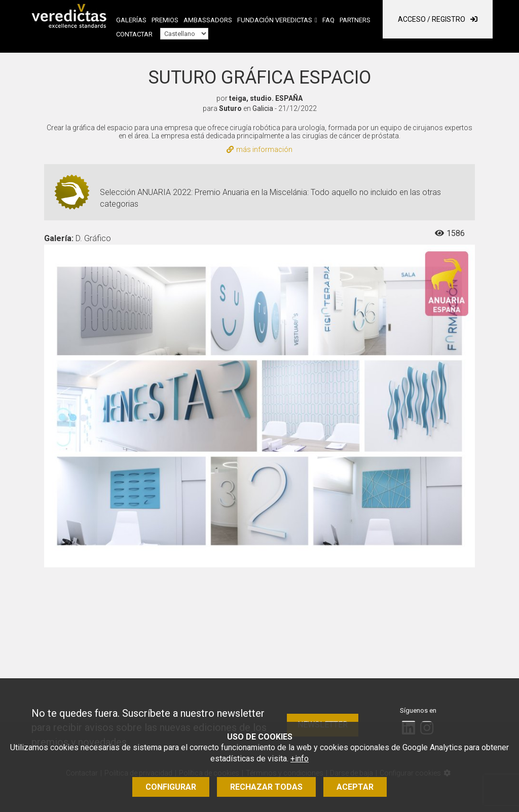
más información (259, 149)
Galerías (131, 20)
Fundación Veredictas (275, 20)
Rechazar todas (266, 787)
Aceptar (355, 787)
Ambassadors (208, 20)
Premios (165, 20)
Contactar (134, 34)
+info (300, 759)
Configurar (171, 787)
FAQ (328, 20)
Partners (355, 20)
